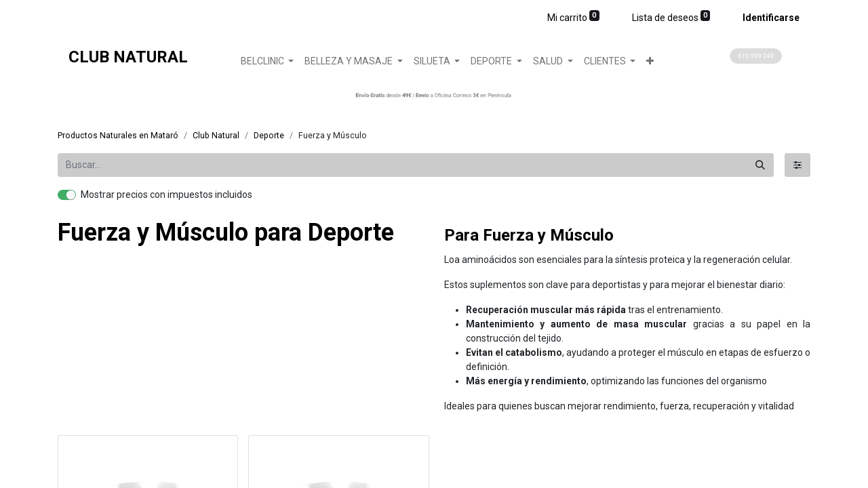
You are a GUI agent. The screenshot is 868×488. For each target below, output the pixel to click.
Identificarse (771, 18)
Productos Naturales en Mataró (118, 136)
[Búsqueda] (760, 165)
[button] (650, 61)
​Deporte (269, 136)
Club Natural (216, 136)
